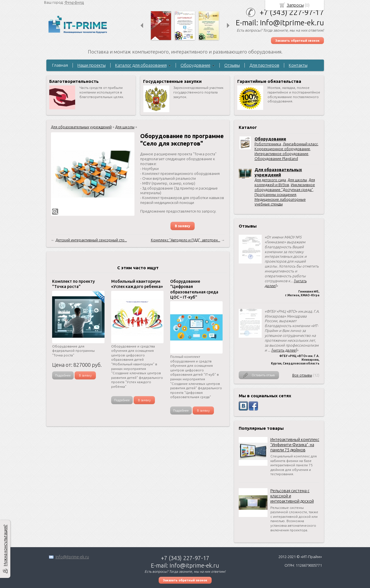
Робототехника (268, 144)
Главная (60, 65)
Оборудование (196, 65)
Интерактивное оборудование (281, 154)
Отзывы (232, 65)
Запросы (295, 5)
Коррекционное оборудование (282, 149)
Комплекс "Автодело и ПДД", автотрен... (186, 240)
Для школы (297, 180)
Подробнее (63, 375)
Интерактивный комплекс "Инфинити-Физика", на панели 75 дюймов (295, 445)
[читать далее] (284, 350)
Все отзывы (302, 375)
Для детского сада (270, 180)
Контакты (298, 65)
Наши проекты (92, 65)
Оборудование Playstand (276, 159)
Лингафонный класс (300, 144)
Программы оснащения (275, 194)
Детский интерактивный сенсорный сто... (91, 240)
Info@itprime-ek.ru (72, 557)
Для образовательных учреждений (81, 127)
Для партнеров (264, 65)
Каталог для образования (141, 65)
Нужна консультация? (5, 545)
